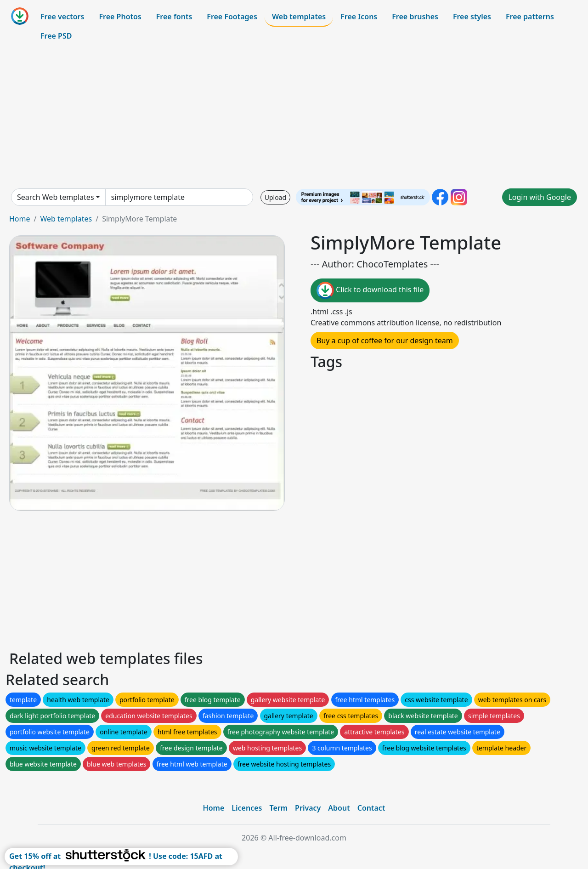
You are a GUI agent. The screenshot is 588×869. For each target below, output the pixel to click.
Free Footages (232, 17)
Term (278, 808)
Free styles (472, 17)
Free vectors (62, 17)
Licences (247, 808)
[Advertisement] (294, 117)
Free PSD (56, 36)
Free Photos (120, 17)
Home (20, 219)
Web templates (299, 17)
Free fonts (174, 17)
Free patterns (530, 17)
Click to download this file (370, 290)
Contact (371, 808)
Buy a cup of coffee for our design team (385, 341)
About (339, 808)
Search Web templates (56, 197)
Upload (275, 197)
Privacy (308, 808)
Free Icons (359, 17)
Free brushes (415, 17)
